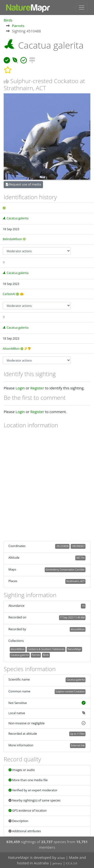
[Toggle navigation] (81, 7)
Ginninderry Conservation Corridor (65, 570)
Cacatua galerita (17, 218)
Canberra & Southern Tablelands (46, 649)
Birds (8, 20)
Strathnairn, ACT (76, 581)
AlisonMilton (11, 349)
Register (37, 388)
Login (20, 388)
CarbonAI (9, 294)
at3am (61, 858)
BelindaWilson (12, 239)
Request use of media (23, 184)
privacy (57, 863)
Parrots (18, 26)
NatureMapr (74, 649)
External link (78, 745)
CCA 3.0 (72, 863)
